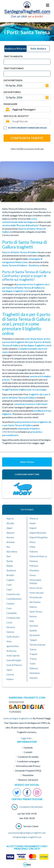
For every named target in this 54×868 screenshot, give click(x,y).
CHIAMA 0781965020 (31, 807)
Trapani (33, 654)
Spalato (33, 630)
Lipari (9, 670)
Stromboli (34, 635)
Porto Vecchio (37, 593)
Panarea (34, 561)
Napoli (33, 528)
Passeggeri (10, 104)
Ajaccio (10, 518)
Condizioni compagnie (28, 761)
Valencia (34, 668)
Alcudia (10, 523)
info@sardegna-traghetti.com (27, 837)
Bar (8, 547)
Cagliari (10, 580)
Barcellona (12, 551)
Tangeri (33, 640)
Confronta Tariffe (27, 138)
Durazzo (11, 627)
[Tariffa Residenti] (5, 128)
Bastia (10, 561)
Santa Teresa (36, 611)
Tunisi (32, 663)
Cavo (9, 608)
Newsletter (28, 775)
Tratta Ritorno (14, 68)
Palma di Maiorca (38, 556)
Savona (33, 616)
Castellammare (14, 599)
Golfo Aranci (13, 637)
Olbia (32, 547)
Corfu (9, 622)
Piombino (34, 570)
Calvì (9, 585)
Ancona (10, 537)
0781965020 (9, 432)
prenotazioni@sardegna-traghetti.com (27, 833)
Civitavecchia (13, 618)
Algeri (10, 528)
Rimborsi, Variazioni (28, 780)
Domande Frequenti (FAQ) (28, 771)
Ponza (33, 575)
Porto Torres (36, 588)
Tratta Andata (13, 56)
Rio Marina (35, 602)
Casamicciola (13, 594)
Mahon (10, 679)
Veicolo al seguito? (16, 116)
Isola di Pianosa (14, 665)
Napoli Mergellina (39, 537)
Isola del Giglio (14, 660)
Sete (32, 621)
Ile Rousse (11, 651)
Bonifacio (11, 570)
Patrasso (34, 566)
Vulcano (33, 678)
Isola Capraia (13, 655)
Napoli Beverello (38, 533)
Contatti (28, 752)
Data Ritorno (12, 92)
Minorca (34, 518)
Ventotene (35, 673)
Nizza (32, 542)
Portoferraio (36, 597)
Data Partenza (13, 80)
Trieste (33, 659)
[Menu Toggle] (48, 5)
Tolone (33, 649)
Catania (10, 603)
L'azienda (28, 747)
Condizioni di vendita (28, 757)
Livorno (10, 674)
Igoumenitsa (13, 646)
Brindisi (10, 575)
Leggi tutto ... (27, 738)
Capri (9, 589)
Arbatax (11, 542)
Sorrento (34, 626)
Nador (33, 523)
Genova (10, 632)
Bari (9, 556)
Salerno (33, 607)
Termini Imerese (37, 645)
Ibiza (9, 641)
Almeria (10, 533)
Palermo (34, 551)
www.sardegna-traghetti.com (18, 718)
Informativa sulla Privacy (28, 766)
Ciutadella (12, 613)
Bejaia (10, 566)
